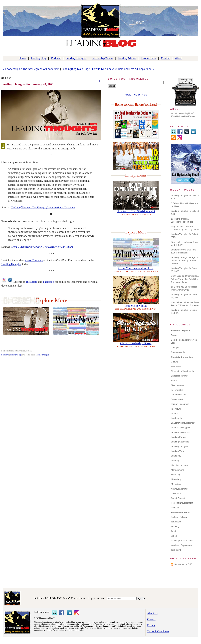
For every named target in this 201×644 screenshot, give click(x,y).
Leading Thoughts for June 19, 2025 (184, 296)
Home (22, 58)
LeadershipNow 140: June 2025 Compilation (183, 251)
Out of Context (178, 498)
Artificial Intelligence (181, 330)
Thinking (175, 526)
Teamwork (176, 522)
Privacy (151, 625)
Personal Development (182, 503)
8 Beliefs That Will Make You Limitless (185, 205)
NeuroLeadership (179, 489)
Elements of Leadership (182, 371)
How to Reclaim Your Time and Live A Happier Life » (123, 69)
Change (175, 348)
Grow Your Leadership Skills (136, 268)
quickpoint (176, 550)
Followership (177, 390)
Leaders (175, 413)
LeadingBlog (38, 58)
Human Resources (180, 404)
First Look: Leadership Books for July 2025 (185, 244)
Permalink (5, 355)
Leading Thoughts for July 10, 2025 (185, 212)
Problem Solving (179, 517)
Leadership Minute (136, 306)
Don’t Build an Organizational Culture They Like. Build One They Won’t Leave (185, 279)
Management (177, 470)
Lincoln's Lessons (179, 465)
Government (177, 399)
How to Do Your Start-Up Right (136, 211)
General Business (180, 395)
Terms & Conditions (158, 631)
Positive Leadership (180, 512)
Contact (166, 58)
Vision (174, 536)
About (179, 58)
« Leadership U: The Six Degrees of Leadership (31, 69)
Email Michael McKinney (183, 116)
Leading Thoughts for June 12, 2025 (184, 311)
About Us (152, 613)
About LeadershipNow (182, 113)
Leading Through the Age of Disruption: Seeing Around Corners (184, 260)
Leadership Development (183, 423)
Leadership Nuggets (181, 428)
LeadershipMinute (102, 58)
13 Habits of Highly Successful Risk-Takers (182, 220)
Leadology (176, 456)
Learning (175, 461)
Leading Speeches (180, 442)
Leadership (176, 418)
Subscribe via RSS (183, 564)
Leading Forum (178, 437)
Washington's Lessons (182, 541)
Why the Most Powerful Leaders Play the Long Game (185, 228)
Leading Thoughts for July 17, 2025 (185, 197)
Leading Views (178, 451)
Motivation (176, 484)
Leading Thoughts (42, 355)
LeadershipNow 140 (181, 432)
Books (174, 335)
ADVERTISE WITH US (136, 95)
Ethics (174, 380)
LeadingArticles (127, 58)
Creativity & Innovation (182, 357)
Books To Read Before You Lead (184, 341)
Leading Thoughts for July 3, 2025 (184, 236)
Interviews (176, 409)
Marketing (176, 475)
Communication (178, 352)
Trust (173, 531)
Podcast (56, 58)
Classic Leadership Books (136, 343)
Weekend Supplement (182, 545)
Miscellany (176, 479)
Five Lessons (177, 385)
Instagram (32, 282)
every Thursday (34, 260)
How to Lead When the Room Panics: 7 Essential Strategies (185, 304)
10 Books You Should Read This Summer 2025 (184, 288)
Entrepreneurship (179, 376)
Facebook (49, 282)
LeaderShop (149, 58)
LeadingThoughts (76, 58)
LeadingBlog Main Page (76, 69)
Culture (174, 362)
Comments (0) (15, 355)
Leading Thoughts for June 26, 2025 (184, 270)
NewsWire (176, 493)
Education (176, 366)
